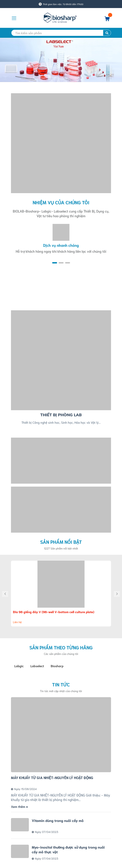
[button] (55, 263)
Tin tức (61, 684)
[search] (61, 33)
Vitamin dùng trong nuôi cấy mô (58, 820)
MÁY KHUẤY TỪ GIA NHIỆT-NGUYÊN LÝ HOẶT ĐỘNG (52, 777)
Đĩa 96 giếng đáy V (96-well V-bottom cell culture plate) (54, 612)
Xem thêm (19, 806)
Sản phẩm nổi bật (61, 542)
